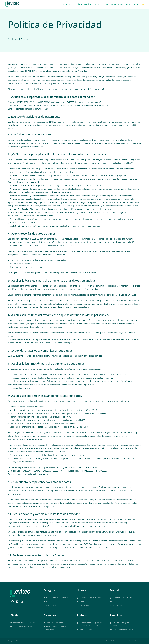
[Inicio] (9, 39)
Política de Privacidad (21, 39)
